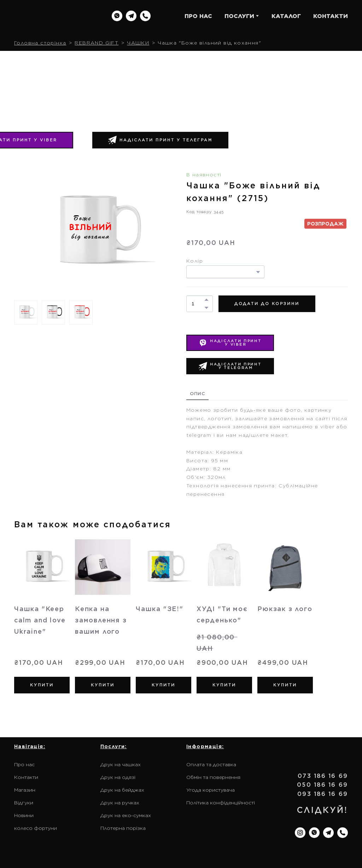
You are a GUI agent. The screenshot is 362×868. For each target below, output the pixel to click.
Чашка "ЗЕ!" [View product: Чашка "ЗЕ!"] (160, 609)
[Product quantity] (198, 304)
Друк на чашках (121, 764)
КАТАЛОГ (286, 16)
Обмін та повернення (213, 777)
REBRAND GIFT (97, 43)
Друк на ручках (120, 803)
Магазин (25, 790)
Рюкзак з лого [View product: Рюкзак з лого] (285, 609)
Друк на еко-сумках (126, 815)
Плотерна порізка (123, 828)
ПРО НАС (198, 16)
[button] (117, 16)
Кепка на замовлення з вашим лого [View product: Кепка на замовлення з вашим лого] (101, 620)
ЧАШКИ (138, 43)
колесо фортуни (36, 828)
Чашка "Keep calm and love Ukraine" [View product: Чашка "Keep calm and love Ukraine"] (40, 620)
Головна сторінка (40, 43)
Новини (24, 815)
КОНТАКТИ (331, 16)
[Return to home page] (56, 16)
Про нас (24, 764)
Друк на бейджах (122, 790)
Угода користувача (211, 790)
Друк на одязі (118, 777)
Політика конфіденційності (221, 803)
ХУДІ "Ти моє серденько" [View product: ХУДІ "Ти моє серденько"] (222, 614)
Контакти (26, 777)
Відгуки (24, 803)
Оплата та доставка (211, 764)
